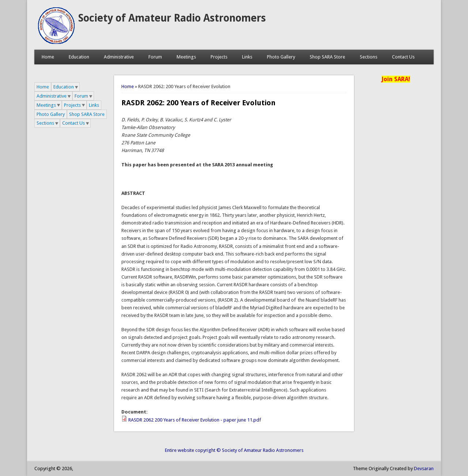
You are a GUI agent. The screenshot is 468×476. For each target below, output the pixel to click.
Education (79, 57)
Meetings (186, 57)
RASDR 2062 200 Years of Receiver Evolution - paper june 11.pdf (195, 420)
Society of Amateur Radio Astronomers (172, 18)
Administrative (119, 57)
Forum (155, 57)
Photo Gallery (281, 57)
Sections (369, 57)
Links (247, 57)
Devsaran (424, 469)
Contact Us (403, 57)
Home (48, 57)
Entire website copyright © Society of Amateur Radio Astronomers (234, 450)
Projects (219, 57)
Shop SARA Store (327, 57)
